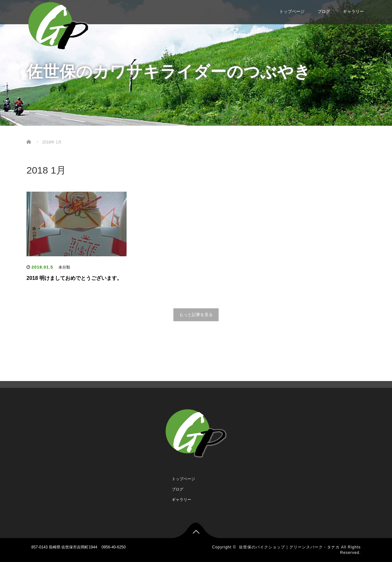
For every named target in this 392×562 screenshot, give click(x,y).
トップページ (292, 11)
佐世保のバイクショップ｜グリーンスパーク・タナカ (289, 547)
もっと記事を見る (196, 315)
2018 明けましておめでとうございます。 (74, 278)
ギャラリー (353, 11)
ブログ (324, 11)
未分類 (64, 267)
